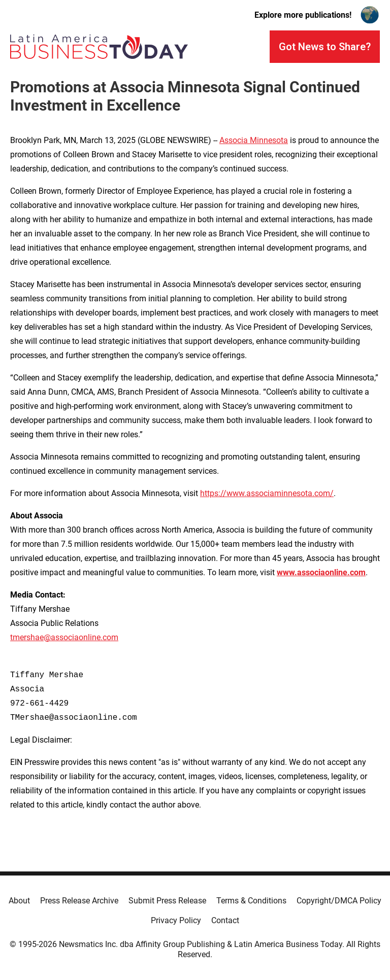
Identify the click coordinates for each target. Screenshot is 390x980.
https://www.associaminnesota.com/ (267, 493)
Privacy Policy (176, 920)
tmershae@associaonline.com (64, 637)
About (19, 901)
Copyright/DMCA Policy (339, 901)
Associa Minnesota (254, 140)
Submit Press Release (167, 901)
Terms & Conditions (251, 901)
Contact (225, 920)
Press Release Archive (79, 901)
